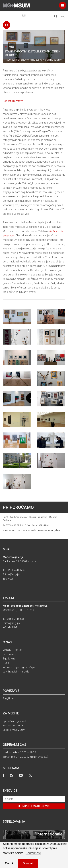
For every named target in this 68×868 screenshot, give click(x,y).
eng (63, 16)
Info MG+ (8, 579)
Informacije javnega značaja (19, 667)
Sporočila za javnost (14, 721)
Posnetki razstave (13, 101)
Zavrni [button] (9, 863)
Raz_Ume (8, 699)
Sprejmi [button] (28, 863)
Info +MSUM (10, 627)
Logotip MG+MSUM (14, 730)
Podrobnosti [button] (33, 853)
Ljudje (6, 663)
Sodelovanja (10, 654)
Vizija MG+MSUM (13, 650)
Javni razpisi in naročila (16, 672)
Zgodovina (9, 659)
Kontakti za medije (13, 725)
